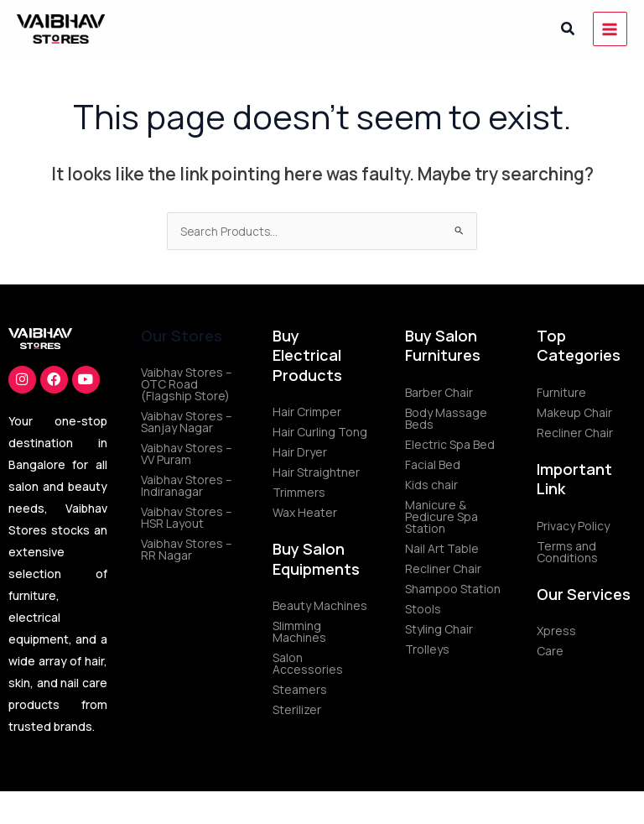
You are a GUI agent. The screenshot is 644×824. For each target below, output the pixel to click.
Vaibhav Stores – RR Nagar (187, 549)
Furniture (561, 392)
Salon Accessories (308, 663)
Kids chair (431, 485)
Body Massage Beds (446, 418)
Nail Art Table (442, 548)
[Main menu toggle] (610, 29)
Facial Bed (433, 464)
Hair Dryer (300, 452)
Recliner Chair (443, 568)
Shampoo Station (453, 589)
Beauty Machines (320, 605)
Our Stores (182, 336)
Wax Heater (305, 512)
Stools (423, 609)
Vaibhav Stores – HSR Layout (187, 517)
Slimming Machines (299, 631)
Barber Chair (439, 392)
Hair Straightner (316, 472)
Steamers (300, 689)
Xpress (556, 631)
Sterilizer (297, 709)
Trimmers (299, 492)
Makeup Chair (574, 412)
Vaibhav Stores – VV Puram (187, 454)
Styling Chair (439, 629)
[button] (569, 29)
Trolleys (427, 649)
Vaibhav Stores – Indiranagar (187, 485)
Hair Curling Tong (320, 432)
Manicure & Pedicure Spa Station (441, 516)
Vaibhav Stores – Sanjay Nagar (187, 422)
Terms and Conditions (567, 552)
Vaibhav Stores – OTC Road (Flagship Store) (187, 384)
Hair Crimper (307, 412)
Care (550, 651)
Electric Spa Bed (450, 444)
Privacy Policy (573, 526)
